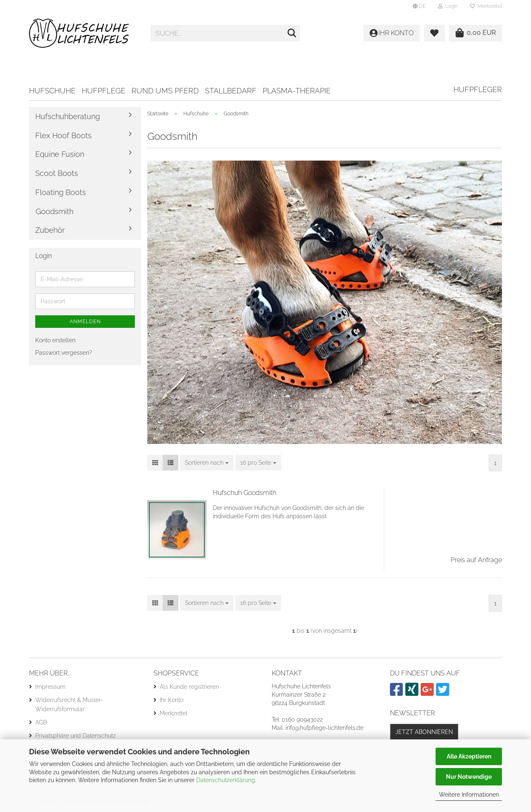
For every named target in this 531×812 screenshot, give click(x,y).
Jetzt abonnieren (424, 732)
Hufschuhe (52, 91)
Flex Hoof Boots (63, 135)
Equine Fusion (60, 154)
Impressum (50, 687)
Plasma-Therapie (297, 91)
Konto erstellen (55, 340)
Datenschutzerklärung (226, 780)
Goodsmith (55, 211)
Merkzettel (486, 6)
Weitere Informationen (469, 795)
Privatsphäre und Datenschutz (76, 736)
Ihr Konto (172, 700)
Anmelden (85, 322)
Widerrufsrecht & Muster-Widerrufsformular (69, 705)
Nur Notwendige (469, 777)
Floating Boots (61, 192)
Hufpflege (104, 91)
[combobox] (207, 463)
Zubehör (50, 230)
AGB (41, 722)
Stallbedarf (231, 91)
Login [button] (448, 6)
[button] (419, 6)
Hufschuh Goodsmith (245, 493)
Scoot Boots (57, 173)
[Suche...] (292, 34)
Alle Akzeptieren (469, 756)
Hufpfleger (478, 89)
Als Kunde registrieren (189, 687)
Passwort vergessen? (64, 353)
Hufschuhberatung (68, 116)
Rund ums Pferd (165, 91)
